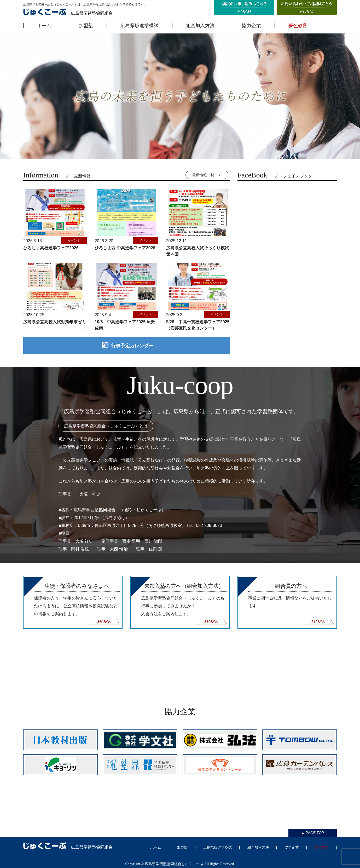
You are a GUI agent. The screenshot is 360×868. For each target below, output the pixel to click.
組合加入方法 (200, 26)
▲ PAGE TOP (313, 833)
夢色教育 (298, 26)
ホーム (44, 26)
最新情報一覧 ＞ (207, 175)
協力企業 (251, 26)
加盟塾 (86, 26)
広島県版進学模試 (140, 26)
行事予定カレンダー (126, 345)
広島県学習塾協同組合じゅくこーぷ (174, 864)
